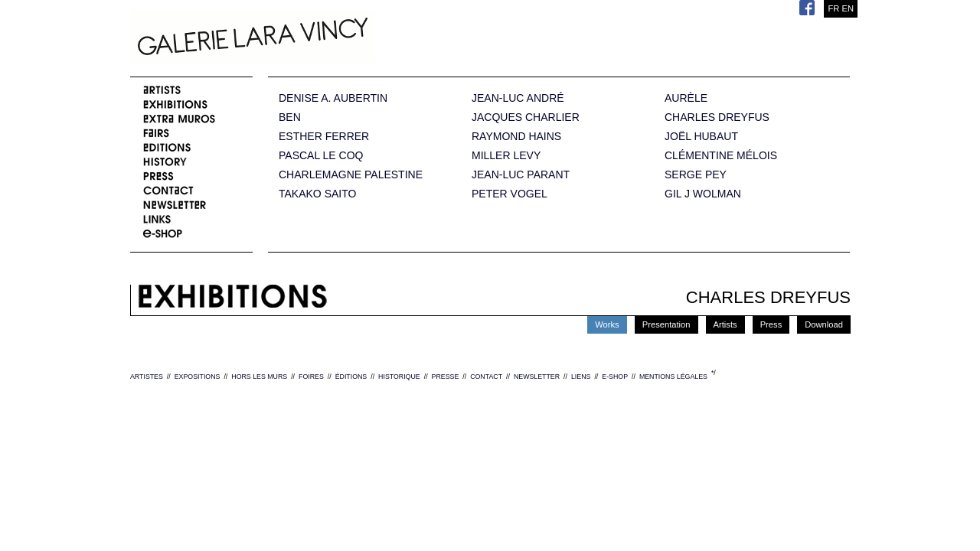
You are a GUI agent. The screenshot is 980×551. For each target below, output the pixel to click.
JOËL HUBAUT (701, 137)
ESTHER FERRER (324, 137)
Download (824, 324)
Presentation (666, 324)
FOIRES (311, 377)
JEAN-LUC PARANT (521, 175)
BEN (290, 117)
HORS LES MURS (259, 377)
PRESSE (446, 377)
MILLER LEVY (506, 156)
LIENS (581, 377)
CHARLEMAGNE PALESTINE (351, 175)
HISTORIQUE (399, 377)
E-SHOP (615, 377)
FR (833, 8)
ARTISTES (147, 377)
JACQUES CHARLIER (526, 117)
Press (771, 324)
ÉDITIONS (351, 377)
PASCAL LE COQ (321, 156)
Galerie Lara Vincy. (329, 38)
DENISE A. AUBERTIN (333, 98)
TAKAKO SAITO (317, 194)
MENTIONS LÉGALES (673, 377)
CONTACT (486, 377)
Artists (725, 324)
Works (607, 324)
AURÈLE (686, 98)
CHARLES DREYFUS (717, 117)
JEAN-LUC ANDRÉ (518, 98)
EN (848, 8)
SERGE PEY (696, 175)
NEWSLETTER (537, 377)
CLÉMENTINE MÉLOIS (721, 156)
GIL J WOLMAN (703, 194)
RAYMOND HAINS (516, 137)
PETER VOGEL (510, 194)
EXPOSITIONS (198, 377)
